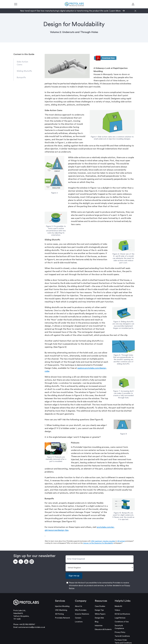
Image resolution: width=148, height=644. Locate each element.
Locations (79, 622)
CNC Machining (61, 610)
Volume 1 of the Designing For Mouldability (98, 543)
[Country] (100, 568)
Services (60, 601)
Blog (97, 622)
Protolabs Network (63, 618)
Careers (78, 618)
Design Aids (99, 618)
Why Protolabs (81, 610)
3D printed (121, 541)
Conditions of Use (122, 622)
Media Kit (118, 606)
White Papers (100, 614)
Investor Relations (82, 614)
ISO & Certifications (122, 614)
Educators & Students (103, 629)
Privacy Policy (120, 632)
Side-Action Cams (22, 63)
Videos (117, 610)
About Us (79, 606)
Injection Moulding (62, 606)
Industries (99, 626)
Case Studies (100, 606)
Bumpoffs (21, 77)
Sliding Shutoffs (24, 71)
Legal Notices (120, 618)
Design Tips (99, 610)
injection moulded (109, 541)
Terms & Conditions (122, 636)
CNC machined (96, 541)
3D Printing (59, 614)
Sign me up (74, 576)
